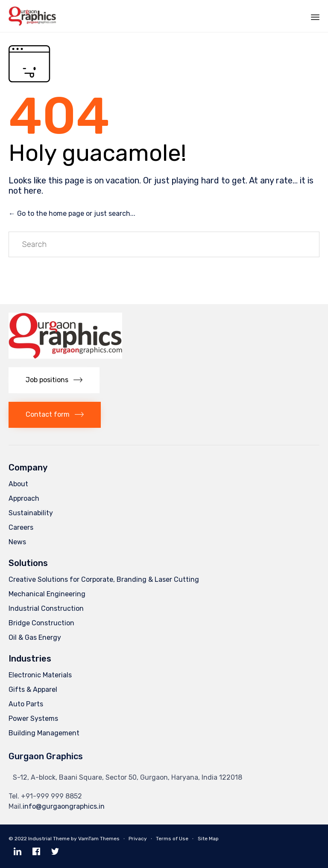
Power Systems (33, 718)
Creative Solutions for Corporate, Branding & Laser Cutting (104, 579)
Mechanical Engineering (47, 594)
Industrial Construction (46, 608)
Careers (21, 527)
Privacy (138, 839)
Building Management (44, 733)
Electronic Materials (40, 675)
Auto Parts (26, 704)
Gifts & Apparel (33, 689)
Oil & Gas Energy (35, 637)
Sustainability (31, 513)
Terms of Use (172, 839)
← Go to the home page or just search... (72, 213)
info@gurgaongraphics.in (64, 806)
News (17, 542)
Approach (24, 498)
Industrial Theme (49, 839)
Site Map (208, 839)
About (18, 484)
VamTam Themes (99, 839)
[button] (54, 380)
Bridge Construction (41, 623)
